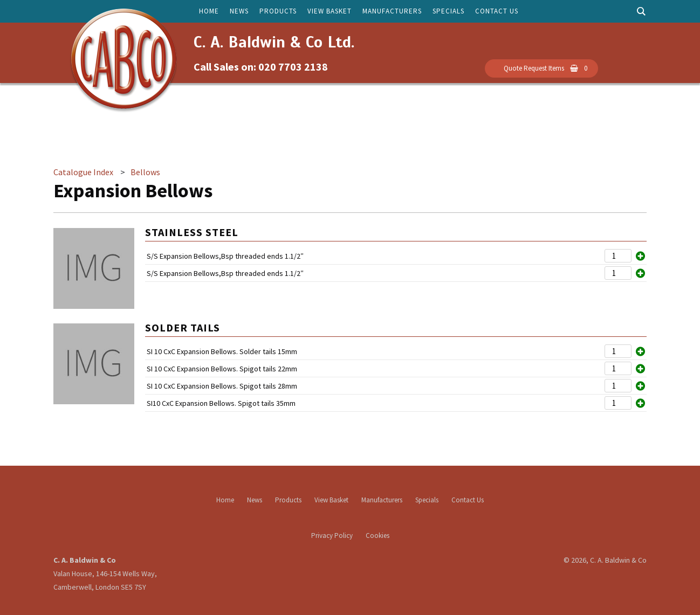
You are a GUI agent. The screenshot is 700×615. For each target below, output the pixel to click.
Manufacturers (392, 11)
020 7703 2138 (293, 67)
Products (278, 11)
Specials (448, 11)
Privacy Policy (332, 535)
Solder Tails (183, 327)
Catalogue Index (83, 172)
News (239, 11)
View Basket (330, 11)
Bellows (145, 172)
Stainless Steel (192, 232)
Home (209, 11)
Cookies (378, 535)
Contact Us (497, 11)
